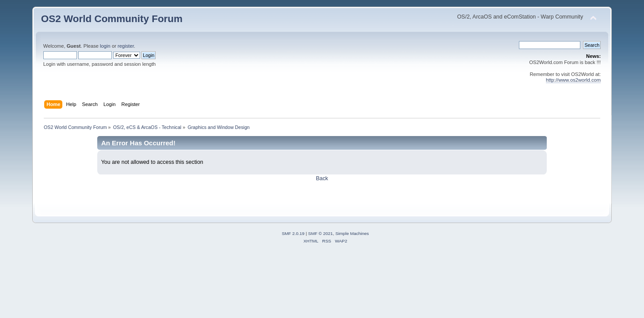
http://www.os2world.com (573, 80)
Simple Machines (352, 233)
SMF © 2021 (320, 233)
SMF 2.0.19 (293, 233)
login (105, 46)
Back (322, 178)
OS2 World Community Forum (112, 19)
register (126, 46)
